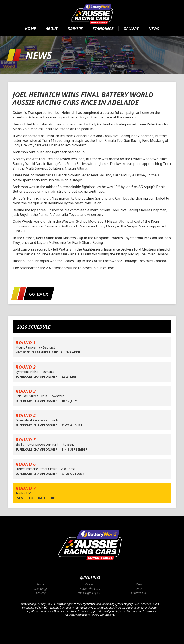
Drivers (75, 29)
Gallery (131, 29)
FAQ (139, 589)
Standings (103, 29)
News (154, 29)
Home (30, 29)
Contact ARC (139, 593)
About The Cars (90, 589)
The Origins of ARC (90, 593)
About (52, 29)
